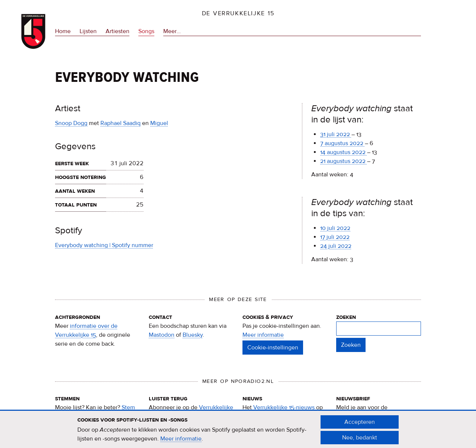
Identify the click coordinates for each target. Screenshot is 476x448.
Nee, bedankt (360, 441)
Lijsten (88, 31)
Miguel (159, 123)
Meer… (172, 31)
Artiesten (118, 31)
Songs (146, 31)
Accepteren (360, 425)
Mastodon (162, 335)
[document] (238, 433)
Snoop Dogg (71, 123)
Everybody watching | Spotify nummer (104, 245)
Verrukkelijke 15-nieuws (284, 407)
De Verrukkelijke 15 (238, 13)
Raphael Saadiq (120, 123)
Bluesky (193, 335)
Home (63, 31)
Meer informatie (263, 335)
